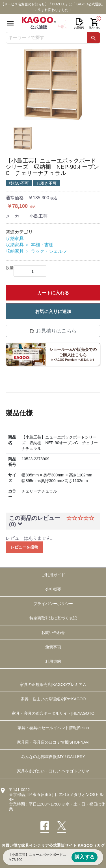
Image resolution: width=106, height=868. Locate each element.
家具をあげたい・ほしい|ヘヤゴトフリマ (53, 771)
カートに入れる (53, 293)
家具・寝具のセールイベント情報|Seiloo (53, 728)
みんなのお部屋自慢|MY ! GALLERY (53, 757)
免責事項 (53, 647)
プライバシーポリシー (53, 604)
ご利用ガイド (53, 575)
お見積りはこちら (53, 331)
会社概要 (53, 589)
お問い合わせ (53, 632)
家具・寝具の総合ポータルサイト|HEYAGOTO (53, 713)
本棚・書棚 (42, 245)
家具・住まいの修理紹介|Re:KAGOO (53, 699)
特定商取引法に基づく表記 (53, 618)
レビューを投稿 (24, 547)
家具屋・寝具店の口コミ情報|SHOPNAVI (53, 742)
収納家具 (15, 238)
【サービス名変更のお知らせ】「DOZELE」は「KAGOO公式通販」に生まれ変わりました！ (53, 7)
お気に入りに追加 (53, 311)
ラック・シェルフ (49, 251)
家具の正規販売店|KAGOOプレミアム (53, 685)
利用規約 (53, 661)
